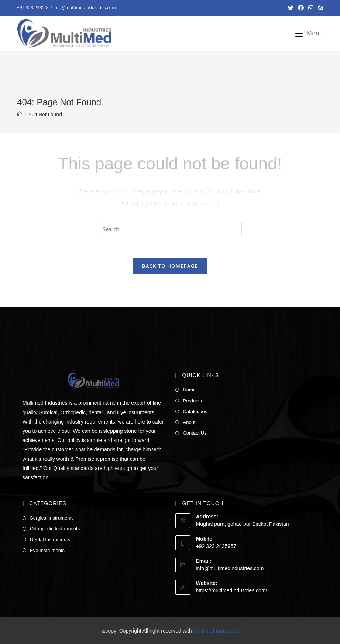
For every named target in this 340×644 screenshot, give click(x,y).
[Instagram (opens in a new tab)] (311, 8)
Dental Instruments (50, 540)
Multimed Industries (216, 631)
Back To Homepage (170, 266)
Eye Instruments (47, 550)
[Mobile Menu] (306, 34)
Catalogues (195, 412)
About (189, 422)
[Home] (19, 114)
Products (192, 401)
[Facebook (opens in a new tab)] (301, 8)
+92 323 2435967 (35, 8)
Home (189, 390)
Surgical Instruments (52, 518)
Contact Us (195, 433)
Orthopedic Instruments (55, 529)
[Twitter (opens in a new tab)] (291, 8)
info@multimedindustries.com (85, 8)
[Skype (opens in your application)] (319, 8)
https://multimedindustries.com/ (231, 590)
